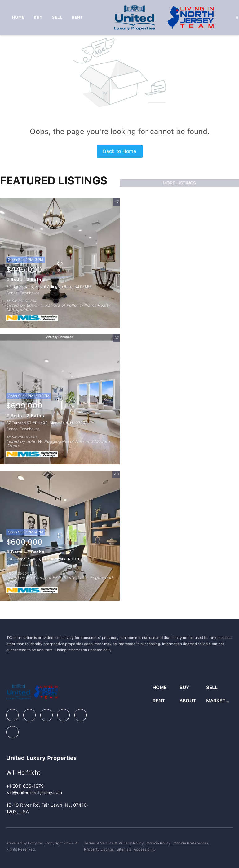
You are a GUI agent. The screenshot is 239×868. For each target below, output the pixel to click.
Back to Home (119, 151)
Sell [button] (57, 17)
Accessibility (145, 849)
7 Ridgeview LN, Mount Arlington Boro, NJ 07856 (49, 287)
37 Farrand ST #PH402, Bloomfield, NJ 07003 (47, 423)
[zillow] (46, 715)
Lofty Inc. (36, 843)
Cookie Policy (159, 843)
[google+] (12, 732)
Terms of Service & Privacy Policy (114, 843)
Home (18, 17)
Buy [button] (38, 17)
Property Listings (99, 849)
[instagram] (64, 715)
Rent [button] (77, 17)
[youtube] (81, 715)
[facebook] (12, 715)
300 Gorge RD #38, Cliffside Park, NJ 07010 (46, 559)
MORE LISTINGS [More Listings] (179, 183)
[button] (166, 688)
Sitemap (124, 849)
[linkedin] (29, 715)
